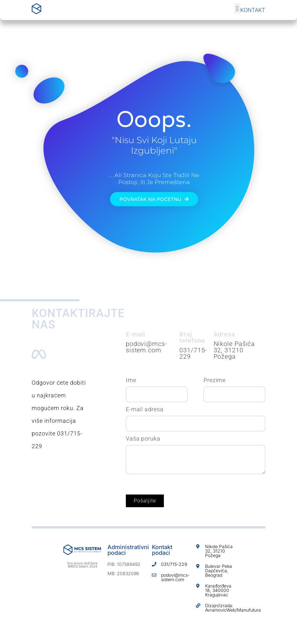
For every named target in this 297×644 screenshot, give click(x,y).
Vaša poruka (143, 439)
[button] (237, 8)
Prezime (215, 380)
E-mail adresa (145, 409)
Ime (131, 380)
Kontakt (253, 10)
